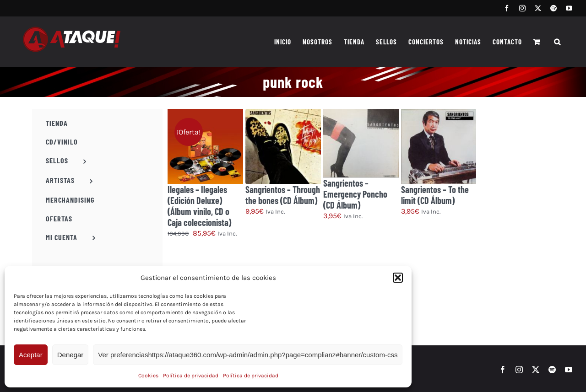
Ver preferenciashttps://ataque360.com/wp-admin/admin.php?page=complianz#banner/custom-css (248, 355)
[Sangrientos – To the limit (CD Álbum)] (439, 147)
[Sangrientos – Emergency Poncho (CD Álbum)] (361, 143)
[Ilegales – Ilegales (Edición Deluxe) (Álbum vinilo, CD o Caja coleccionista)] (205, 147)
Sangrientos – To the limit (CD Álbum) (435, 195)
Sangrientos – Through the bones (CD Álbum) (283, 195)
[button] (398, 278)
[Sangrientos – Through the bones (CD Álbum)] (283, 147)
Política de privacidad (191, 376)
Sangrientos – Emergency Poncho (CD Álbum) (355, 194)
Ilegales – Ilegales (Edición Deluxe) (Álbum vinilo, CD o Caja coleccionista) (199, 206)
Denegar (71, 355)
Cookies (148, 376)
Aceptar (31, 355)
